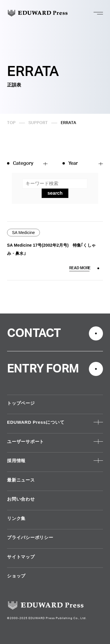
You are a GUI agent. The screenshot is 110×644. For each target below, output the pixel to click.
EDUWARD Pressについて (36, 422)
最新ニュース (21, 480)
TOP (11, 123)
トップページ (21, 403)
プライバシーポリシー (30, 537)
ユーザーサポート (26, 442)
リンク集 (16, 518)
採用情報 (16, 461)
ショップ (16, 576)
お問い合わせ (21, 499)
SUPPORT (38, 123)
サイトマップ (21, 557)
